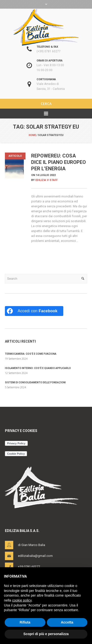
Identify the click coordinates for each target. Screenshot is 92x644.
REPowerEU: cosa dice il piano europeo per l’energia (59, 162)
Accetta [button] (67, 622)
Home (32, 135)
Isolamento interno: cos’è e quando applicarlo (38, 368)
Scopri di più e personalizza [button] (46, 634)
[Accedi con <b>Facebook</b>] (34, 311)
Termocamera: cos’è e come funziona (31, 354)
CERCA (46, 104)
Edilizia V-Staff (46, 180)
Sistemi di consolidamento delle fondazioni (35, 382)
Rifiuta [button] (25, 622)
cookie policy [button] (22, 600)
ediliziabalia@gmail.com (35, 556)
